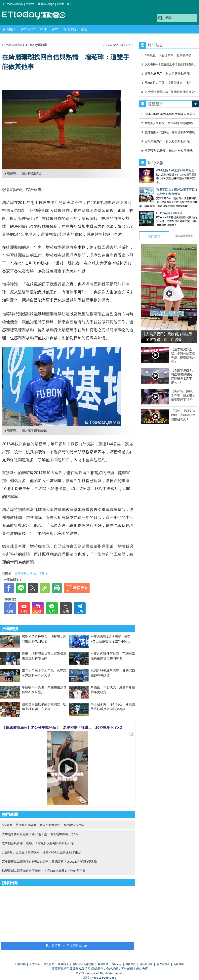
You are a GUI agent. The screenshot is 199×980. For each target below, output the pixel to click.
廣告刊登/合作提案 (83, 964)
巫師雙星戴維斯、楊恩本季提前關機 (169, 151)
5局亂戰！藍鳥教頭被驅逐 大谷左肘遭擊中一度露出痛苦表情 (43, 825)
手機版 (30, 4)
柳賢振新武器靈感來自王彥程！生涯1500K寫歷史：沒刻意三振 (44, 871)
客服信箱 (103, 964)
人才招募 (35, 964)
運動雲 (37, 15)
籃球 (55, 29)
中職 (33, 573)
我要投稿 (20, 964)
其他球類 (70, 29)
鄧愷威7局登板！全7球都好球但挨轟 (169, 123)
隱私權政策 (146, 964)
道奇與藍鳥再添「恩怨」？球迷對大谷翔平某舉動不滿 (38, 843)
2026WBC (28, 29)
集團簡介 (63, 964)
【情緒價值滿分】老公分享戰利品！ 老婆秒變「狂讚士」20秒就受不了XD (62, 728)
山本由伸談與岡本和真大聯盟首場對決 (170, 114)
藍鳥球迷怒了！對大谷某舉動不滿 (167, 74)
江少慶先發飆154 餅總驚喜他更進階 (170, 92)
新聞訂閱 (63, 4)
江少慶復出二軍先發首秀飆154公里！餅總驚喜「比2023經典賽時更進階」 (51, 862)
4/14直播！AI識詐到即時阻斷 (159, 170)
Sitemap (117, 964)
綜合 (84, 29)
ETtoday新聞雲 (13, 4)
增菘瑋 (43, 573)
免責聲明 (179, 964)
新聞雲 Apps (46, 4)
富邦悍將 (21, 573)
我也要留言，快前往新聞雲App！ (68, 945)
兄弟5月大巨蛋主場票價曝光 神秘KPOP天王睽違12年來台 (43, 852)
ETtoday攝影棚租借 (152, 209)
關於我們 (49, 964)
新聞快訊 (9, 29)
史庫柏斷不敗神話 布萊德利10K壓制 (170, 132)
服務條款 (131, 964)
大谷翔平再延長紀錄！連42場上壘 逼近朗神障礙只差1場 (40, 834)
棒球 (43, 29)
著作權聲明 (163, 964)
